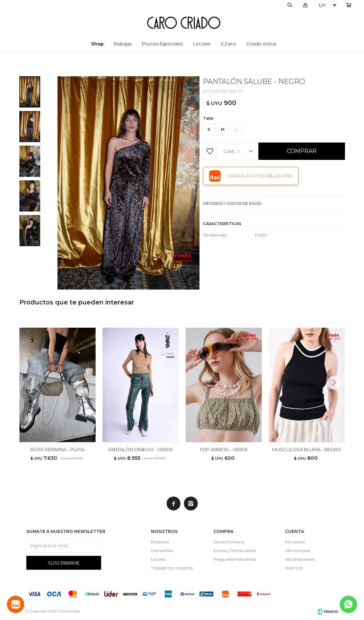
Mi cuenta (295, 542)
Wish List (294, 568)
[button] (337, 397)
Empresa (160, 542)
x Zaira (228, 44)
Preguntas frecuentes (235, 559)
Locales (202, 44)
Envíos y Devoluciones (235, 550)
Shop (97, 44)
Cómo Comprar (229, 542)
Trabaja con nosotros (172, 568)
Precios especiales (162, 44)
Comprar (302, 151)
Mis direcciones (300, 559)
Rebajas (123, 44)
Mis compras (298, 550)
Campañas (162, 550)
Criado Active (261, 44)
